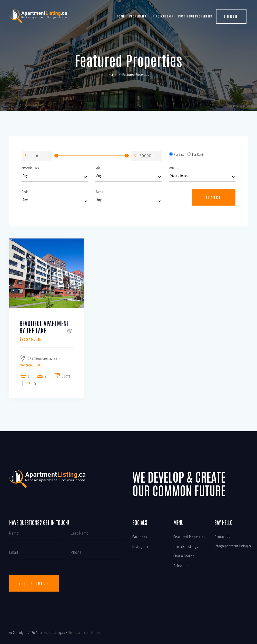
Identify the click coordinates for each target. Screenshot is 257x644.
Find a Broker (164, 16)
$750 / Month (30, 339)
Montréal (26, 365)
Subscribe (181, 566)
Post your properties (195, 16)
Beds (25, 192)
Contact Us (222, 537)
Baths (99, 192)
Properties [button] (138, 16)
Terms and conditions (84, 632)
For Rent (195, 154)
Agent (173, 167)
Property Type (30, 167)
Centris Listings (186, 546)
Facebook (140, 537)
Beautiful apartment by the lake (44, 327)
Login (231, 16)
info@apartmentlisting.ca (233, 546)
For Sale (177, 154)
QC (39, 365)
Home (121, 16)
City (98, 167)
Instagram (140, 546)
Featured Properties (189, 537)
